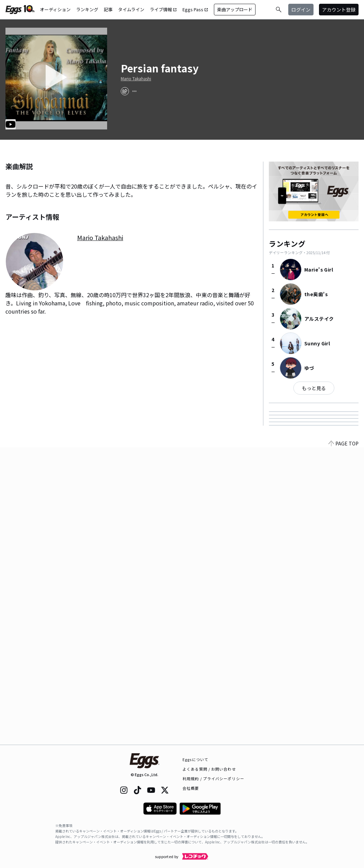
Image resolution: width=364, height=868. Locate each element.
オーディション (55, 9)
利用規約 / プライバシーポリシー (213, 779)
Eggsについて (195, 759)
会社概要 (191, 788)
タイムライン (131, 9)
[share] (125, 91)
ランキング (87, 9)
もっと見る (314, 388)
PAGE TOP (344, 741)
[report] (134, 91)
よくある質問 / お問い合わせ (209, 769)
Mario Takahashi (136, 79)
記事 (108, 9)
